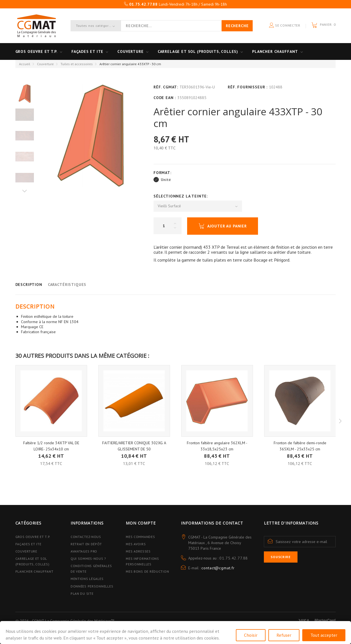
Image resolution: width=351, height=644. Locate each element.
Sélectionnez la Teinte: (181, 196)
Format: (163, 173)
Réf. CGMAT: (166, 87)
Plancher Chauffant (275, 51)
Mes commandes (140, 537)
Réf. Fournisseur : (248, 87)
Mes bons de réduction (147, 571)
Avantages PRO (84, 551)
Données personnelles (92, 586)
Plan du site (82, 594)
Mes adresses (138, 551)
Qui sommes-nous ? (88, 559)
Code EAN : (165, 98)
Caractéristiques (67, 285)
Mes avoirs (136, 544)
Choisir (251, 635)
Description (29, 285)
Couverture (130, 51)
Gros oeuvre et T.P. (36, 51)
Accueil (25, 64)
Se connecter (285, 26)
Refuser (284, 635)
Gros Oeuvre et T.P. (33, 537)
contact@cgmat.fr (218, 568)
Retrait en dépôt (86, 544)
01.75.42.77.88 (234, 558)
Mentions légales (87, 579)
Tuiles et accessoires (77, 64)
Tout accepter (324, 635)
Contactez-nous (86, 537)
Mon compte (141, 523)
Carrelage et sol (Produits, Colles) (198, 51)
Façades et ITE (88, 51)
